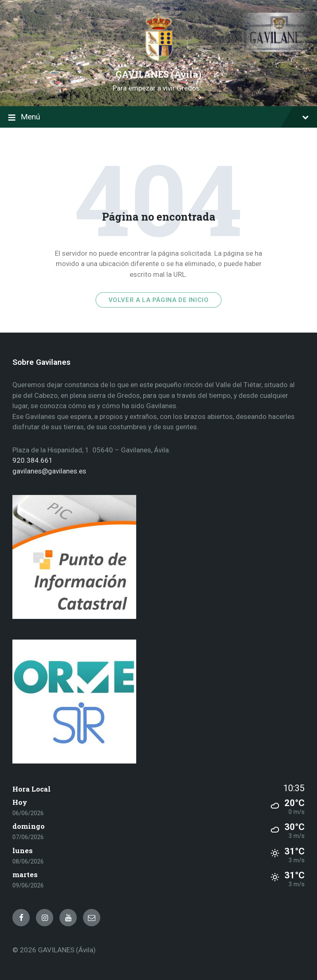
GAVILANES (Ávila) (158, 74)
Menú (158, 118)
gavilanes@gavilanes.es (49, 471)
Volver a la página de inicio (159, 300)
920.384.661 (33, 460)
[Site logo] (158, 59)
